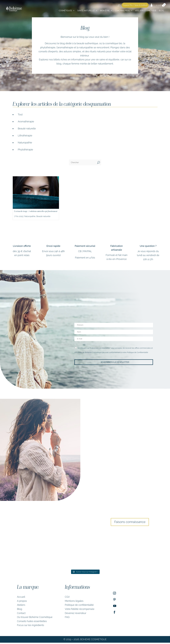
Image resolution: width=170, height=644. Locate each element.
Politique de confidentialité (79, 606)
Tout (20, 114)
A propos (22, 602)
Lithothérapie (25, 136)
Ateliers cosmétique (146, 11)
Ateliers (21, 606)
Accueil (21, 598)
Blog (161, 11)
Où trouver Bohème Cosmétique (35, 618)
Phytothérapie (25, 150)
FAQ (67, 618)
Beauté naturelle (27, 128)
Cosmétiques (67, 11)
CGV (67, 598)
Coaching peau (124, 11)
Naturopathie (25, 143)
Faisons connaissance (130, 523)
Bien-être (106, 11)
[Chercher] (82, 162)
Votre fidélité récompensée (80, 610)
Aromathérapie (26, 121)
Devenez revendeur (76, 614)
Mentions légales (74, 602)
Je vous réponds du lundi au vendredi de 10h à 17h (148, 255)
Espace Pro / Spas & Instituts (135, 5)
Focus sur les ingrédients (31, 626)
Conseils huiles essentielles (32, 622)
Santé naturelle (87, 11)
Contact (21, 614)
